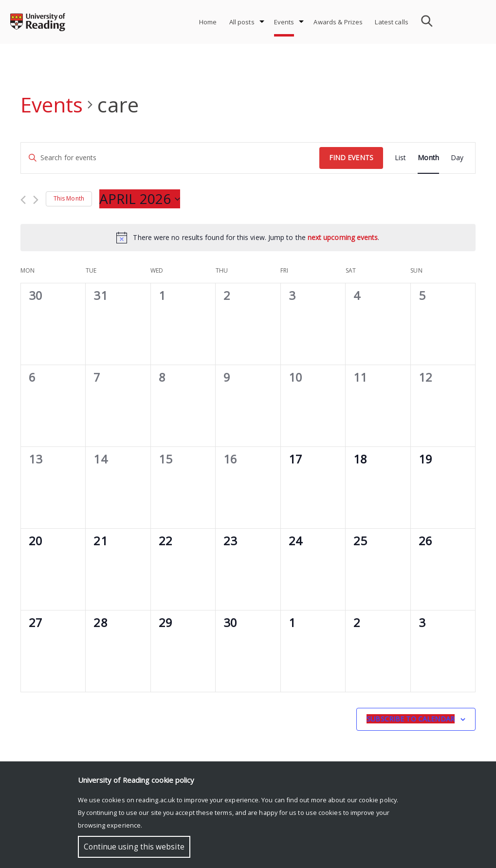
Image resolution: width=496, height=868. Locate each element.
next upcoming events (343, 237)
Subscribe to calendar (411, 719)
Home (208, 22)
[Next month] (36, 200)
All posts (242, 22)
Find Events (351, 157)
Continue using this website (134, 847)
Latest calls (392, 22)
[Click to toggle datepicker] (140, 199)
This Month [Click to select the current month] (69, 198)
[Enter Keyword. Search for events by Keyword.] (170, 158)
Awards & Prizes (338, 22)
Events (284, 22)
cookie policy (378, 800)
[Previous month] (23, 200)
